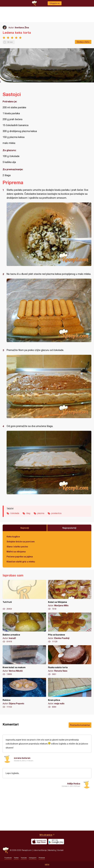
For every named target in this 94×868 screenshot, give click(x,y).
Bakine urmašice (24, 628)
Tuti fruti (24, 595)
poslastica (56, 513)
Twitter (16, 858)
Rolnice (24, 693)
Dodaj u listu (83, 42)
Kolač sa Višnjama (70, 595)
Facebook (8, 858)
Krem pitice (70, 693)
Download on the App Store (39, 842)
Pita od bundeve (70, 628)
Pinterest (42, 858)
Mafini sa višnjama (16, 552)
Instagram (33, 858)
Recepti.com (6, 850)
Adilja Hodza (74, 783)
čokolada (15, 513)
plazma (41, 513)
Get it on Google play (56, 842)
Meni (47, 865)
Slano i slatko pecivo (17, 547)
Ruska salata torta (70, 660)
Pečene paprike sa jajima (20, 557)
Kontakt (60, 850)
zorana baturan (22, 758)
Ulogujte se (55, 3)
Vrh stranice (46, 835)
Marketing (52, 850)
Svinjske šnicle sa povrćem (21, 541)
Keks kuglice (13, 536)
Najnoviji (25, 528)
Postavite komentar (80, 725)
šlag (28, 513)
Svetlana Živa (22, 27)
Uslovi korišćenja (40, 850)
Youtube (24, 858)
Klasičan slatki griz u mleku (21, 562)
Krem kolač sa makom (24, 660)
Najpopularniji (69, 528)
